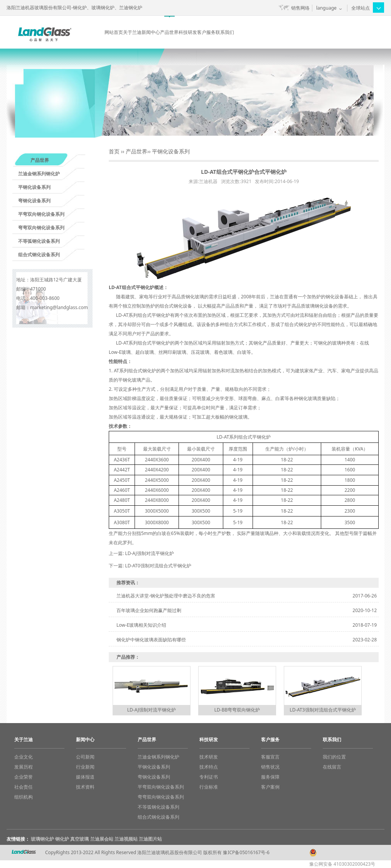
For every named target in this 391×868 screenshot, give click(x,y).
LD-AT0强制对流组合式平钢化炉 (158, 566)
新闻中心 (151, 32)
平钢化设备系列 (34, 187)
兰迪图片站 (150, 839)
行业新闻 (85, 767)
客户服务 (206, 32)
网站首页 (114, 32)
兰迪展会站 (102, 839)
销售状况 (270, 767)
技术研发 (209, 757)
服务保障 (270, 777)
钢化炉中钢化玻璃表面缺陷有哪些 (151, 640)
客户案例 (270, 787)
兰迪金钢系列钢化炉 (39, 174)
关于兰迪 (132, 32)
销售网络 (300, 8)
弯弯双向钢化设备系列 (41, 228)
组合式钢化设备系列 (39, 255)
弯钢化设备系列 (34, 201)
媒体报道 (85, 777)
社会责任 (24, 787)
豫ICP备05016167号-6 (246, 852)
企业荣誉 (24, 777)
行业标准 (209, 787)
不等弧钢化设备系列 (39, 241)
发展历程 (24, 767)
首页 (114, 151)
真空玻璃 (79, 839)
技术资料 (85, 787)
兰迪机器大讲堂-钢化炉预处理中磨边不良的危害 (166, 596)
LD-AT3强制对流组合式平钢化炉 (323, 710)
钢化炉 (62, 839)
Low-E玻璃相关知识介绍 (141, 625)
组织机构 (24, 797)
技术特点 (209, 767)
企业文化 (24, 757)
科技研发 (188, 32)
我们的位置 (334, 757)
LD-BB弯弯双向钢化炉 (237, 710)
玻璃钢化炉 (42, 839)
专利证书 (209, 777)
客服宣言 (270, 757)
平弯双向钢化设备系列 (41, 214)
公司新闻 (85, 757)
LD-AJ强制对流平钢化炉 (149, 553)
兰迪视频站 (126, 839)
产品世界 (169, 32)
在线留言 (332, 767)
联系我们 (225, 32)
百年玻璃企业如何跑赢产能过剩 (149, 610)
